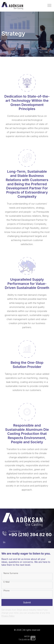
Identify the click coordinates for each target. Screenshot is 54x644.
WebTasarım (24, 638)
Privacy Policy (8, 616)
